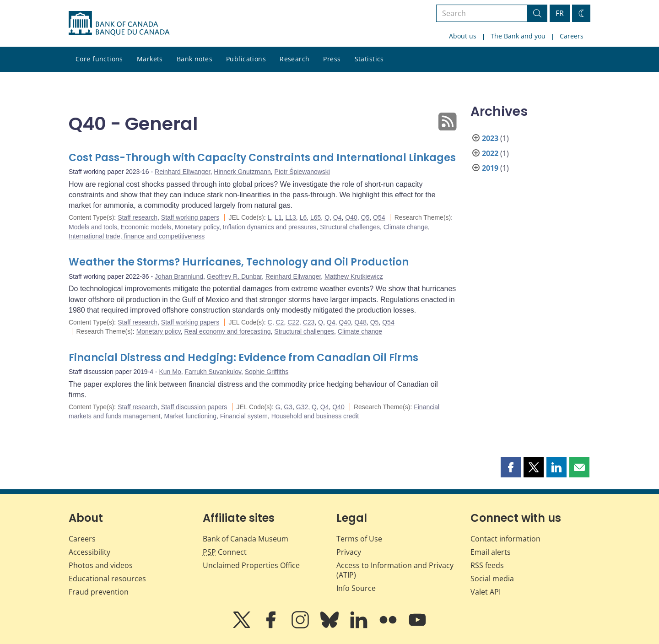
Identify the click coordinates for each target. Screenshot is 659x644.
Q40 (351, 217)
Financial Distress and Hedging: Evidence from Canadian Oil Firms (243, 358)
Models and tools (93, 227)
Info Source (356, 588)
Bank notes (194, 59)
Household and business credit (315, 416)
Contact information (505, 539)
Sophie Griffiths (267, 372)
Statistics (369, 59)
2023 (490, 138)
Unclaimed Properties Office (251, 565)
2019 (490, 168)
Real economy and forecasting (227, 331)
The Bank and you (518, 36)
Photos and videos (101, 565)
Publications (246, 59)
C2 (280, 322)
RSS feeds (487, 565)
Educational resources (107, 579)
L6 (303, 217)
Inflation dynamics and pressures (270, 227)
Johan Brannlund (179, 276)
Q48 (360, 322)
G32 (302, 407)
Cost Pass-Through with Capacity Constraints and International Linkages (262, 158)
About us (463, 36)
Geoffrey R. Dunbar (234, 276)
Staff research (138, 217)
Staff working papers (190, 217)
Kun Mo (170, 372)
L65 (316, 217)
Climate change (406, 227)
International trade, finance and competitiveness (137, 236)
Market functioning (190, 416)
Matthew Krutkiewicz (354, 276)
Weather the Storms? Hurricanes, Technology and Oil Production (239, 262)
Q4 (338, 217)
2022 (490, 153)
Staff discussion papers (194, 407)
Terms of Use (359, 539)
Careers (572, 36)
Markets (150, 59)
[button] (511, 467)
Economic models (146, 227)
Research (294, 59)
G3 (288, 407)
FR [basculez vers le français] (560, 13)
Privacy (349, 552)
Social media (492, 579)
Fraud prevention (99, 592)
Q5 (365, 217)
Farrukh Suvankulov (213, 372)
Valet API (486, 592)
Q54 (379, 217)
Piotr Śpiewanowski (302, 172)
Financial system (244, 416)
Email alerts (491, 552)
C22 (293, 322)
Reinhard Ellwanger (182, 172)
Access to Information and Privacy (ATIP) (395, 570)
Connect (225, 552)
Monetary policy (197, 227)
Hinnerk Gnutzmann (242, 172)
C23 (309, 322)
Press (332, 59)
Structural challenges (350, 227)
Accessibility (89, 552)
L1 (278, 217)
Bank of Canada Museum (246, 539)
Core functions (99, 59)
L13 (291, 217)
